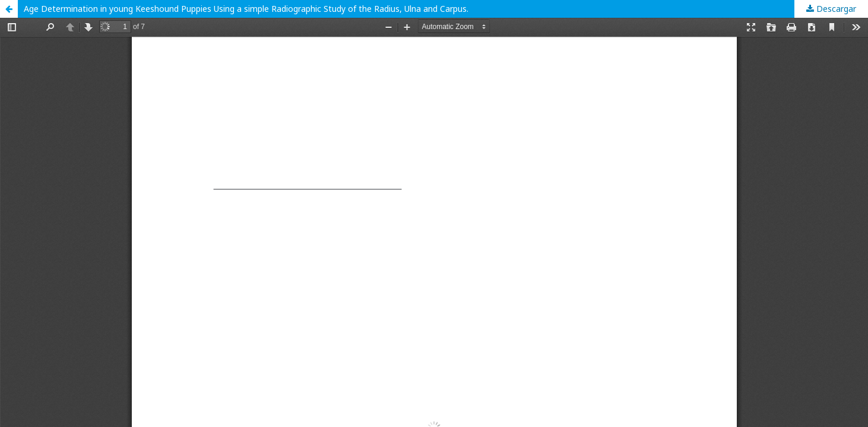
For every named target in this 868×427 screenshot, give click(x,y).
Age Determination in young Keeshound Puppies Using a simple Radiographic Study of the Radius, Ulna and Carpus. (246, 9)
